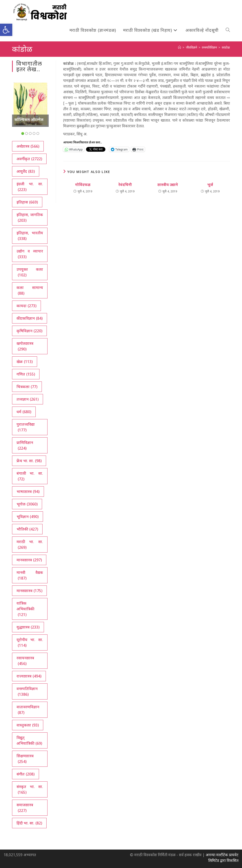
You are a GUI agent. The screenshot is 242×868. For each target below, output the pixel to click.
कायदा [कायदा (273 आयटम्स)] (26, 306)
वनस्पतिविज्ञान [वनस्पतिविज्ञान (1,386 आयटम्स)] (27, 692)
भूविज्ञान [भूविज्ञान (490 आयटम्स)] (28, 517)
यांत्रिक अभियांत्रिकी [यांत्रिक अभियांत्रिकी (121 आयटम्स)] (25, 609)
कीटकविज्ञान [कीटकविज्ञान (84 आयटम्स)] (30, 318)
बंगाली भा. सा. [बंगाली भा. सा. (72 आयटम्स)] (30, 476)
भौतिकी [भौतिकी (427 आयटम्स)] (27, 529)
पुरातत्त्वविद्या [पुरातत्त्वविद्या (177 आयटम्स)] (26, 427)
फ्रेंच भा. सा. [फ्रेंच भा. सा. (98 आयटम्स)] (29, 461)
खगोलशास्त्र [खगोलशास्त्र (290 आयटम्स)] (25, 346)
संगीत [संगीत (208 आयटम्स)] (26, 774)
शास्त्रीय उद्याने (168, 185)
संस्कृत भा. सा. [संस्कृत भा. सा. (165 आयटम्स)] (30, 790)
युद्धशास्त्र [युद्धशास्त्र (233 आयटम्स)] (28, 627)
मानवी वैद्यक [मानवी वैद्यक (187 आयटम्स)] (30, 575)
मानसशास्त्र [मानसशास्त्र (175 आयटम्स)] (29, 591)
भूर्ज (210, 185)
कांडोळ (226, 47)
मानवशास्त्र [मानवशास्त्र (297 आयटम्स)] (29, 560)
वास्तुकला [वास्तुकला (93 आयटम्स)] (28, 725)
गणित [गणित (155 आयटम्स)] (26, 374)
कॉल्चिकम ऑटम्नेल (29, 120)
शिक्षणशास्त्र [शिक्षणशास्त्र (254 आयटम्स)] (25, 759)
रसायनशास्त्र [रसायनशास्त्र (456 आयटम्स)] (25, 661)
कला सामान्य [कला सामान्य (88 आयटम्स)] (30, 290)
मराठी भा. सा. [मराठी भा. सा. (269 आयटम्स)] (30, 545)
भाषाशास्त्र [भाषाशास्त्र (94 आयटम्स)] (28, 492)
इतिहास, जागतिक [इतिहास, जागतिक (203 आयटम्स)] (30, 218)
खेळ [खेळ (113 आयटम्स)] (25, 362)
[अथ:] (179, 47)
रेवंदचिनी (125, 185)
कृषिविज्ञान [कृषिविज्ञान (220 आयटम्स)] (29, 331)
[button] (6, 30)
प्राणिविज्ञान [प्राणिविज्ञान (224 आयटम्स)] (25, 445)
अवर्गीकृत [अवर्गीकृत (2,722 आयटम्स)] (29, 159)
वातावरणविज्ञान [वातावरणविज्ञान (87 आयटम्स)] (28, 710)
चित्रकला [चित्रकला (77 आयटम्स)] (27, 387)
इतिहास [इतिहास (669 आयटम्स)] (27, 202)
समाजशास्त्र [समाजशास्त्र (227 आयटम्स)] (25, 808)
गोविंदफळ (83, 185)
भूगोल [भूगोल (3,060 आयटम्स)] (27, 504)
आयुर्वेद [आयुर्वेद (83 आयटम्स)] (26, 171)
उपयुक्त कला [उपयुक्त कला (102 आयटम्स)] (30, 272)
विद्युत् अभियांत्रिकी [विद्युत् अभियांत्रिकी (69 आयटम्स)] (29, 741)
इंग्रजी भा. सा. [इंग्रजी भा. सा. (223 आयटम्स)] (30, 187)
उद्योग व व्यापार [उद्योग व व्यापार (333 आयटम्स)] (30, 254)
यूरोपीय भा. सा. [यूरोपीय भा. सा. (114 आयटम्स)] (30, 643)
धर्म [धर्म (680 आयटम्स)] (24, 412)
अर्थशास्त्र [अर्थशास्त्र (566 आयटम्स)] (28, 146)
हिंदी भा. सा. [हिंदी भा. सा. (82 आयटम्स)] (29, 823)
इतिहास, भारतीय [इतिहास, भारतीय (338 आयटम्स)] (30, 236)
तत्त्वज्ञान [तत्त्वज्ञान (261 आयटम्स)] (28, 399)
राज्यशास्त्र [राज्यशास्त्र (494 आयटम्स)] (29, 676)
